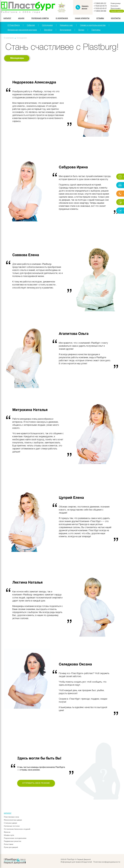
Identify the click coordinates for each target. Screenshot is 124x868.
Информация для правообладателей (76, 862)
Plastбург (71, 860)
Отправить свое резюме (36, 783)
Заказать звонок (85, 7)
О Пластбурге (14, 25)
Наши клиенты (82, 18)
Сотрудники (47, 25)
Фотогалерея (65, 30)
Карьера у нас (66, 25)
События (31, 25)
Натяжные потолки (12, 826)
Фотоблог (48, 30)
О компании (62, 18)
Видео (81, 30)
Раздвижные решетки (12, 841)
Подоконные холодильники (15, 838)
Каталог (7, 18)
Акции (21, 18)
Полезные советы (40, 18)
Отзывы (100, 18)
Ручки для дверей (11, 847)
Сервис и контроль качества (93, 25)
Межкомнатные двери (13, 820)
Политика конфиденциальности (107, 862)
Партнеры (96, 30)
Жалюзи (7, 832)
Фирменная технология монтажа (22, 30)
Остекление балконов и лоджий (17, 829)
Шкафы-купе (9, 835)
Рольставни (9, 844)
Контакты (116, 18)
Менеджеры (17, 58)
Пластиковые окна (11, 817)
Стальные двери (10, 823)
